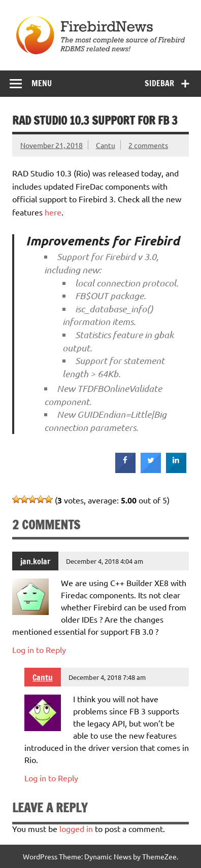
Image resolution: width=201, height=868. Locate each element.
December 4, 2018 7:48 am (107, 677)
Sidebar (159, 83)
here (53, 212)
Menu (42, 83)
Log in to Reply (39, 649)
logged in (76, 828)
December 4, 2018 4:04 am (105, 561)
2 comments (148, 145)
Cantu (106, 145)
